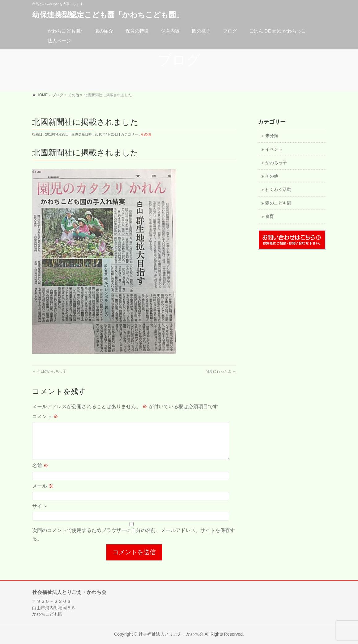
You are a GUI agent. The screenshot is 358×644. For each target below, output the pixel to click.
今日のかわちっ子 (49, 371)
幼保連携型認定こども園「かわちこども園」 (108, 15)
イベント (274, 149)
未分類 (272, 136)
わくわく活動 (278, 190)
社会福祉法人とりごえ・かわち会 (171, 634)
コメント (45, 416)
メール (43, 493)
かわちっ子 (276, 163)
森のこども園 (278, 203)
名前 (40, 473)
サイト (40, 514)
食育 (270, 216)
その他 (146, 134)
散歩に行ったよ (221, 371)
